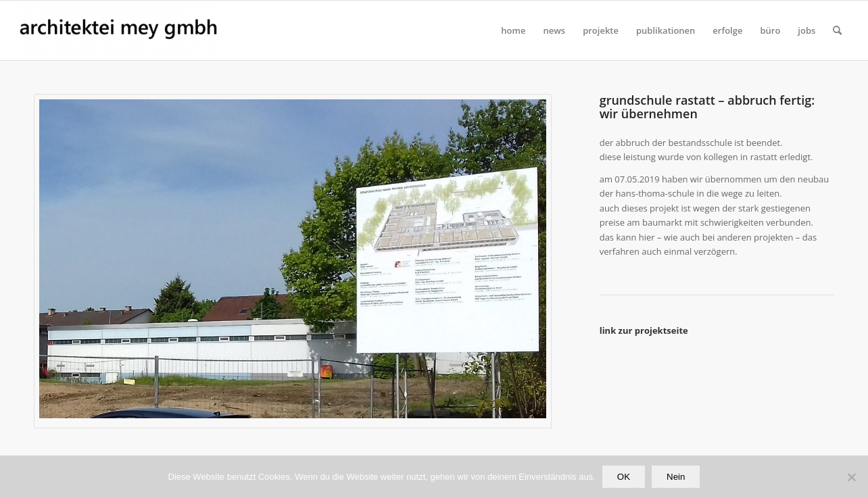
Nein (676, 477)
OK (624, 477)
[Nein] (851, 477)
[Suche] (837, 30)
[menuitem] (513, 30)
